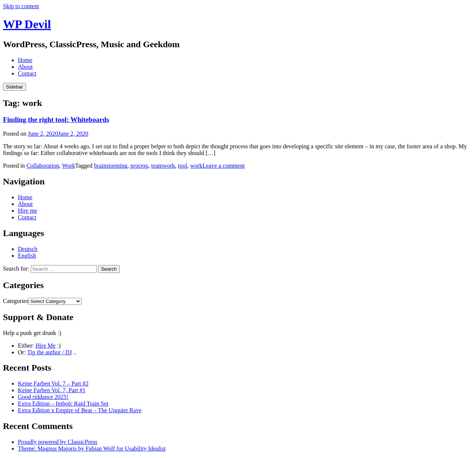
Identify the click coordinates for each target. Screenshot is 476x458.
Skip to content (21, 6)
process (139, 166)
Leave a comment (223, 166)
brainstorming (111, 166)
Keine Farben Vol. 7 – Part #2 (53, 383)
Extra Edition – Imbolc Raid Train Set (63, 404)
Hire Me (46, 346)
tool (183, 166)
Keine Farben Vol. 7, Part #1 (52, 390)
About (25, 67)
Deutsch (28, 249)
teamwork (163, 166)
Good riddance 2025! (43, 397)
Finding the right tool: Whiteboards (56, 120)
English (27, 256)
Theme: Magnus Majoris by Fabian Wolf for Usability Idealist (92, 449)
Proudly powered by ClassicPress (58, 442)
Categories (16, 301)
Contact (27, 73)
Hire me (28, 211)
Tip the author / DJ (49, 352)
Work (69, 166)
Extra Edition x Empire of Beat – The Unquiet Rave (80, 410)
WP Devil (27, 24)
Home (25, 60)
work (196, 166)
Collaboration (43, 166)
